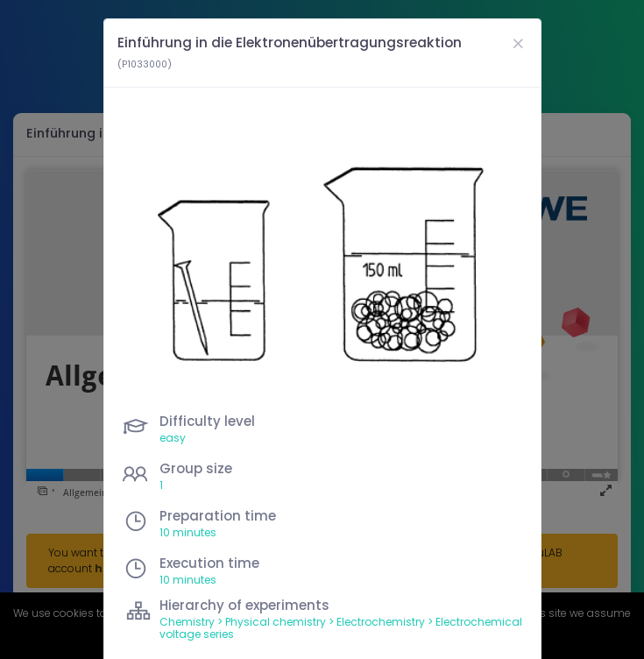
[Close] (518, 43)
